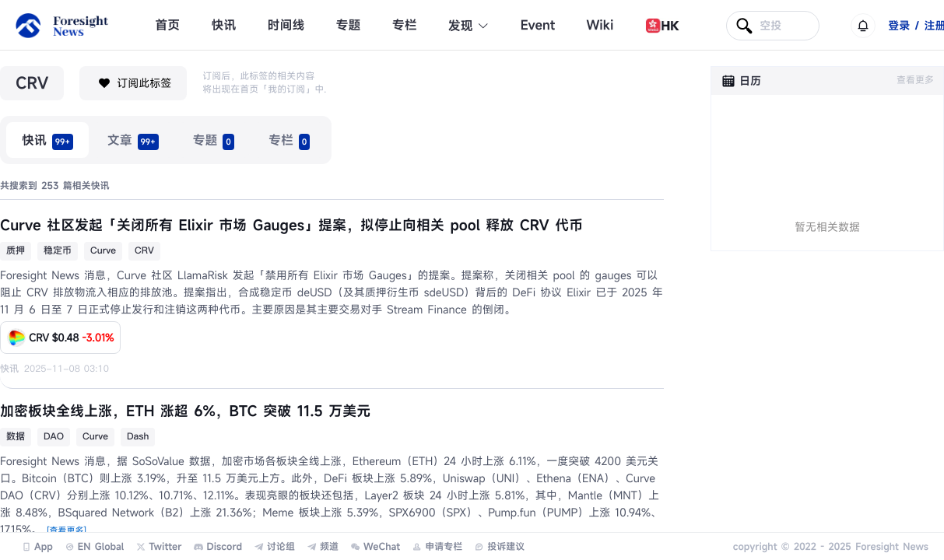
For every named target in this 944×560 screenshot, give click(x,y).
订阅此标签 (133, 83)
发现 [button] (469, 26)
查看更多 (915, 80)
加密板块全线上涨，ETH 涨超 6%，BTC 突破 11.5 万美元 (185, 411)
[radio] (47, 140)
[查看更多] (67, 531)
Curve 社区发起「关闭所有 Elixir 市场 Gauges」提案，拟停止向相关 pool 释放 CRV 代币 (291, 226)
